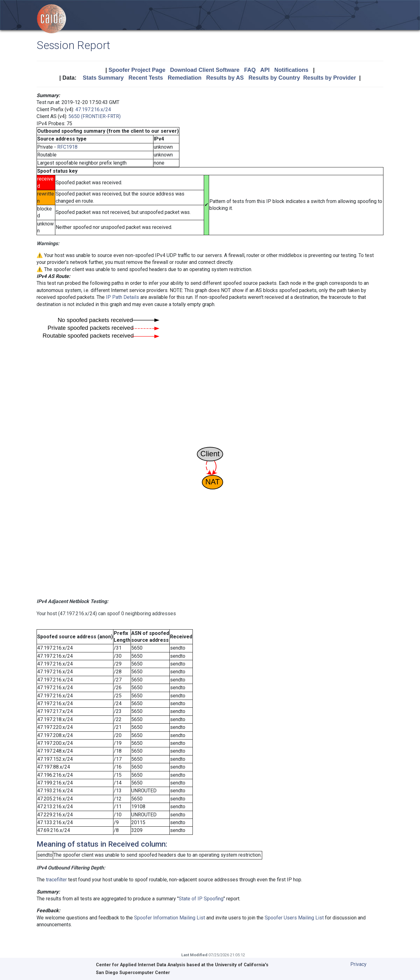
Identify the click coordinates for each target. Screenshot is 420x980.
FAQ (250, 70)
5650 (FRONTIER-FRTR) (95, 116)
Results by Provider (330, 78)
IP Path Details (122, 297)
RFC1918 (67, 147)
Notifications (291, 70)
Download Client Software (205, 70)
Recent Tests (146, 78)
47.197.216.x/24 (93, 109)
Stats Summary (103, 78)
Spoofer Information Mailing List (170, 918)
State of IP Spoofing (201, 899)
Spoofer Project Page (137, 70)
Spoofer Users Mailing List (294, 918)
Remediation (185, 78)
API (265, 70)
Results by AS (225, 78)
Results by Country (274, 78)
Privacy (358, 964)
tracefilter (56, 880)
